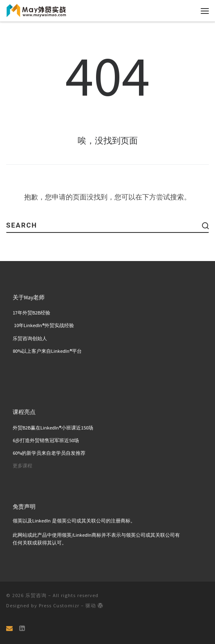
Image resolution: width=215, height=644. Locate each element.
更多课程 (22, 466)
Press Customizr (59, 605)
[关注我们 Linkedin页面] (22, 628)
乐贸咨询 (36, 595)
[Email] (9, 628)
